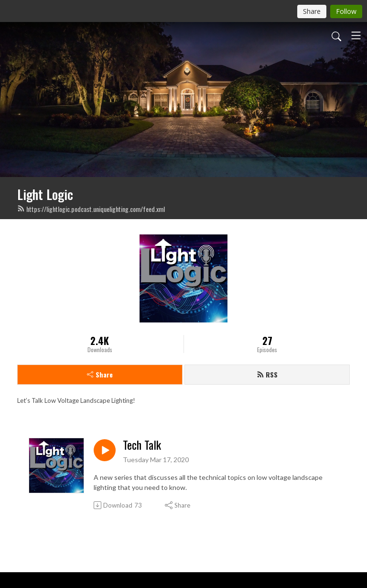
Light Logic (45, 194)
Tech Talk (142, 445)
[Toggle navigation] (356, 35)
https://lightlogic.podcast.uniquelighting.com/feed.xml (91, 209)
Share (100, 374)
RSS (267, 374)
